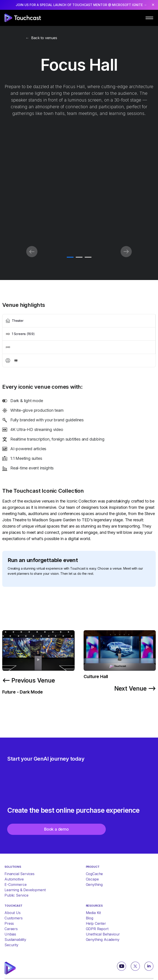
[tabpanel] (79, 252)
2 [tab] (79, 257)
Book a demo (56, 829)
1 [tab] (70, 257)
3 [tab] (88, 257)
